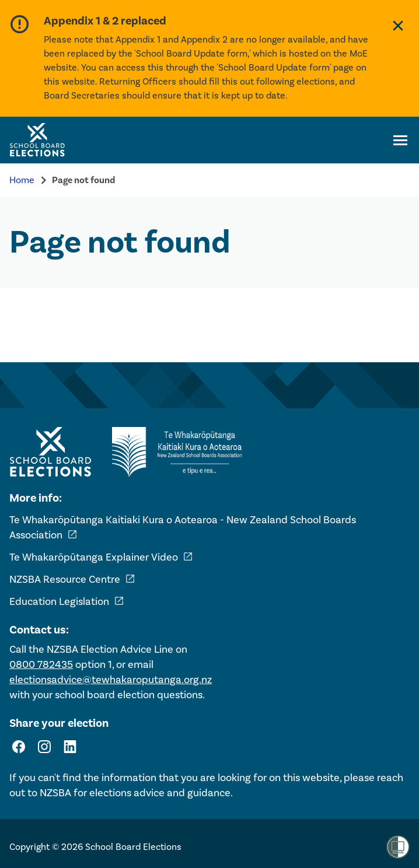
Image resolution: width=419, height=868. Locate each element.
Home (22, 180)
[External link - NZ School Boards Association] (180, 452)
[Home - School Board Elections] (50, 452)
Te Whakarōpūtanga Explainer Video (101, 557)
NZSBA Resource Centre (72, 579)
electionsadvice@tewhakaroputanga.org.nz (111, 680)
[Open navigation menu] (400, 140)
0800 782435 (41, 664)
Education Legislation (67, 601)
